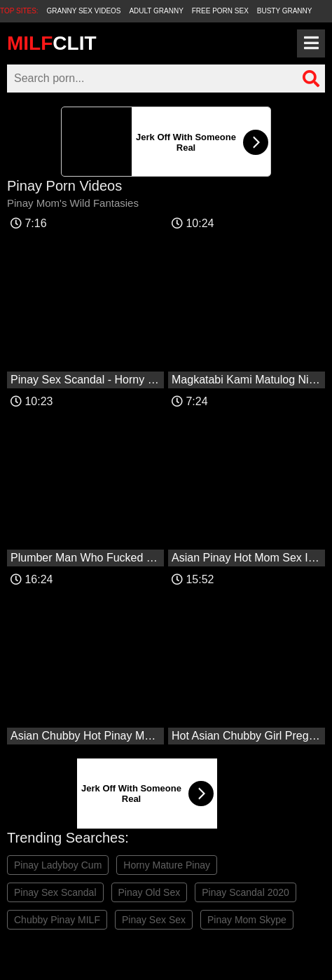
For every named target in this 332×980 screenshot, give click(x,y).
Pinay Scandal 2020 (245, 892)
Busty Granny (285, 11)
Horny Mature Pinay (167, 865)
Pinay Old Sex (150, 892)
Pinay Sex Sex (154, 920)
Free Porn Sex (220, 11)
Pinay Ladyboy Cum (58, 865)
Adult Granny (156, 11)
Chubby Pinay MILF (57, 920)
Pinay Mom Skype (247, 920)
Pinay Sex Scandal (55, 892)
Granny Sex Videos (84, 11)
